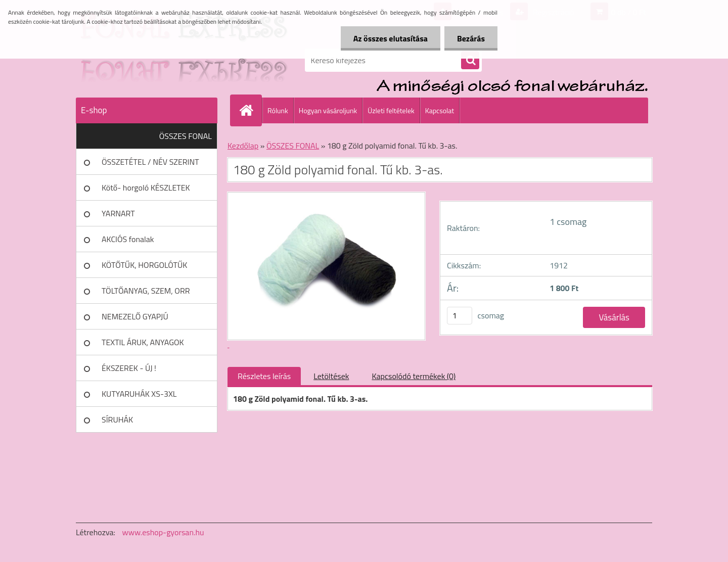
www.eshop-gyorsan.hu (163, 532)
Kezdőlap (243, 146)
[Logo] (145, 60)
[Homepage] (250, 110)
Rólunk (278, 110)
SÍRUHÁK (117, 419)
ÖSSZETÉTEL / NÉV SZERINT (150, 162)
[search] (470, 61)
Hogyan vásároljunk (328, 110)
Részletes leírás (264, 376)
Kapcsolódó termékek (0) (414, 376)
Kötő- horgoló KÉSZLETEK (146, 188)
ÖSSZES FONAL (186, 136)
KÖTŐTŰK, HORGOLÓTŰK (144, 265)
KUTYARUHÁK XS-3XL (139, 394)
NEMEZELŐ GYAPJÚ (135, 316)
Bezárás (471, 38)
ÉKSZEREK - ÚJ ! (129, 368)
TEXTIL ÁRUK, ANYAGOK (143, 342)
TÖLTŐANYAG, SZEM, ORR (146, 291)
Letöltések (331, 376)
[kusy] (460, 316)
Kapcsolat (440, 110)
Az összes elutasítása (391, 38)
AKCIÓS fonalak (128, 239)
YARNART (118, 213)
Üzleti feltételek (391, 110)
